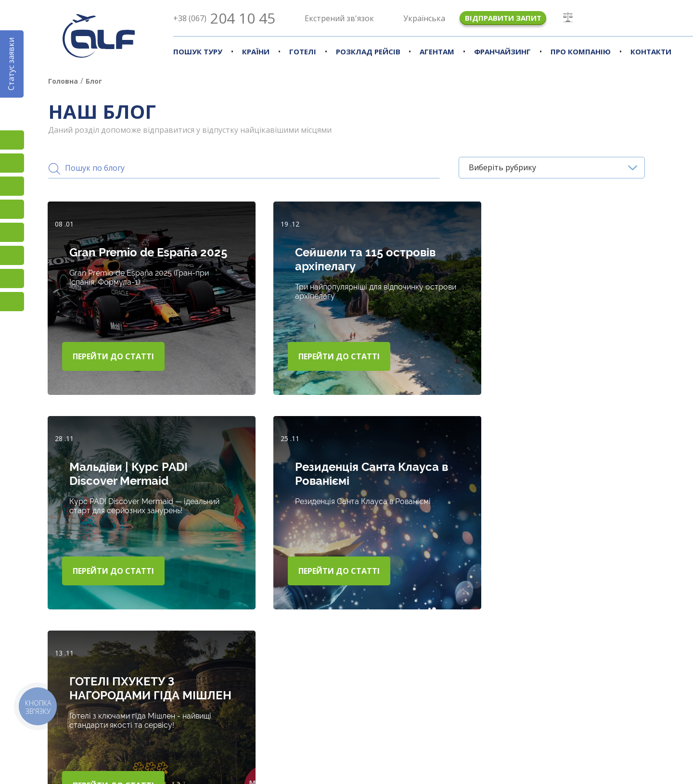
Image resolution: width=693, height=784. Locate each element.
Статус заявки (11, 64)
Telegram (12, 302)
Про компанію (581, 51)
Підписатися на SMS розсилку (12, 232)
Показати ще (617, 643)
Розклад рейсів (368, 51)
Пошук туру (198, 51)
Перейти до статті (114, 355)
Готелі (303, 51)
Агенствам (374, 716)
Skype (12, 278)
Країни (256, 51)
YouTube (12, 209)
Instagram (12, 140)
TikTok (12, 186)
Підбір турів (173, 716)
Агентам (437, 51)
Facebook (12, 163)
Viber (12, 255)
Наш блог (474, 716)
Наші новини (582, 716)
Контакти (651, 51)
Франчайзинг (502, 51)
